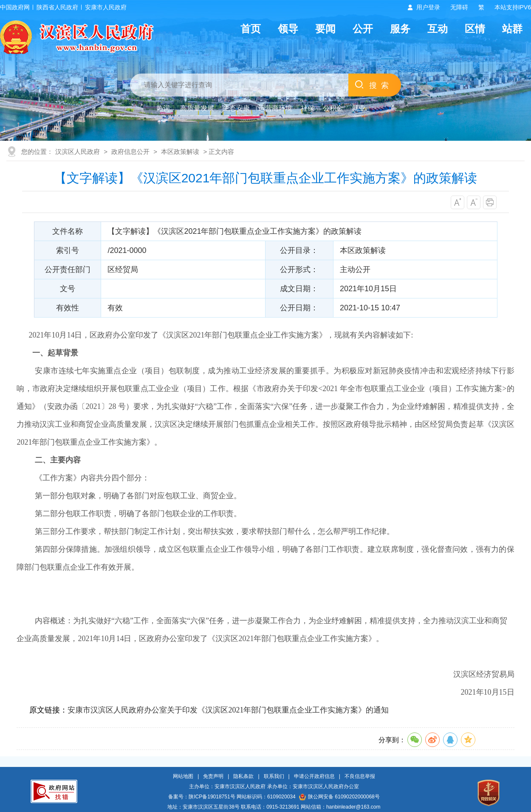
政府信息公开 (130, 152)
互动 (438, 29)
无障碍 (459, 7)
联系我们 (274, 776)
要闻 (325, 29)
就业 (359, 108)
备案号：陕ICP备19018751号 (202, 797)
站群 (512, 29)
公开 (363, 29)
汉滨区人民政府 (78, 152)
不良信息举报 (360, 776)
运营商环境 (275, 108)
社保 (308, 108)
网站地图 (183, 776)
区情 (475, 29)
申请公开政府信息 (314, 776)
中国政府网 (15, 7)
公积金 (333, 108)
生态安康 (236, 108)
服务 (400, 29)
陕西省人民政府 (57, 7)
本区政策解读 (180, 152)
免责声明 (213, 776)
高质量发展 (197, 108)
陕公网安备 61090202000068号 (339, 797)
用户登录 (428, 7)
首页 (251, 29)
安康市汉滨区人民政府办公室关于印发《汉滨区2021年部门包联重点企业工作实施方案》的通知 (228, 710)
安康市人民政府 (106, 7)
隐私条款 (243, 776)
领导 (288, 29)
